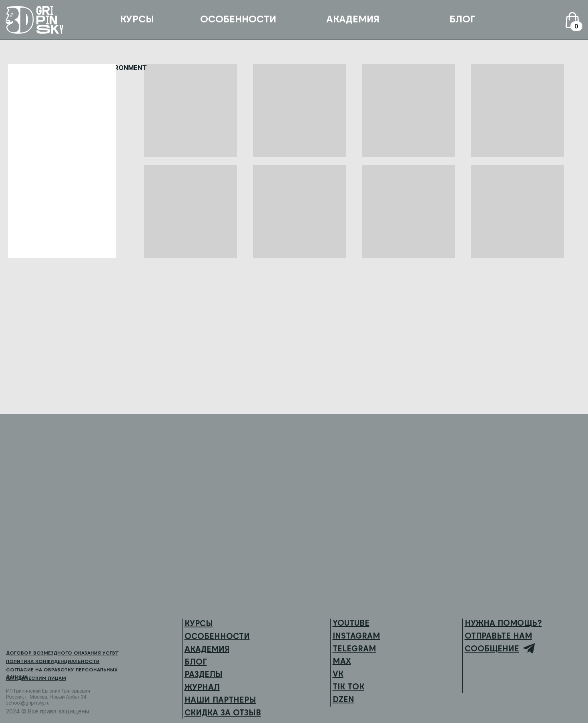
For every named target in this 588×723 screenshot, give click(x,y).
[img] (30, 632)
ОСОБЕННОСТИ (238, 19)
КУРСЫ (137, 19)
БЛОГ (463, 19)
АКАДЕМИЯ (353, 19)
